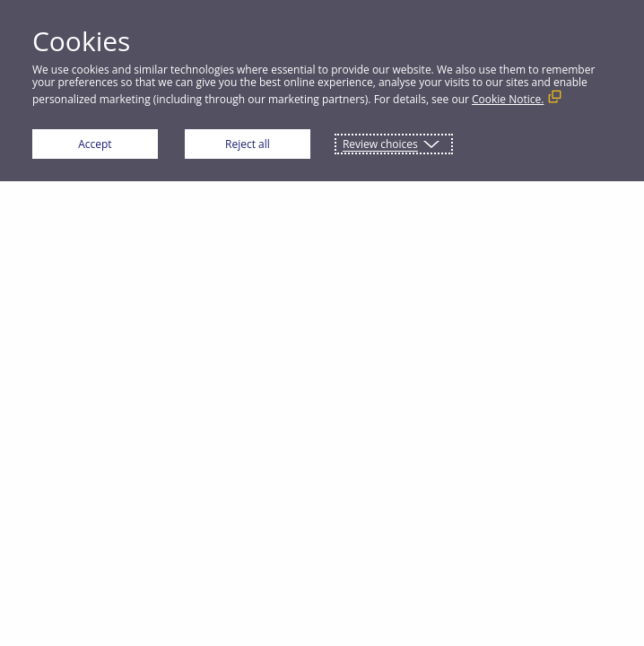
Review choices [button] (380, 144)
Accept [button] (95, 144)
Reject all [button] (248, 144)
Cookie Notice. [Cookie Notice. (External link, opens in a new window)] (508, 99)
